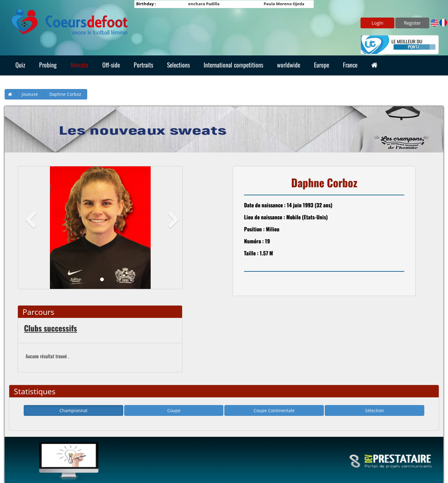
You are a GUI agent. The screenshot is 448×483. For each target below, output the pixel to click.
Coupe (174, 410)
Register (412, 23)
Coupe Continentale (274, 410)
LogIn (377, 23)
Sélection (375, 410)
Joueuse (30, 94)
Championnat (73, 410)
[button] (31, 228)
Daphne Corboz (65, 94)
